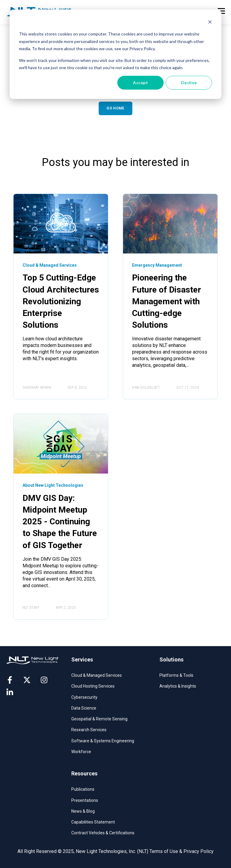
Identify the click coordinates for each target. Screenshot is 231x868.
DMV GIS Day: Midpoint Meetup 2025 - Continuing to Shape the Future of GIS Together (60, 522)
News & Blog (83, 811)
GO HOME (115, 108)
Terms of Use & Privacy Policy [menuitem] (182, 851)
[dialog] (115, 54)
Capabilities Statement (93, 822)
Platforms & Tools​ (176, 675)
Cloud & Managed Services (97, 675)
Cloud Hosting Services (93, 686)
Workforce (81, 752)
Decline (189, 83)
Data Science (84, 708)
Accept (140, 83)
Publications (83, 789)
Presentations (85, 800)
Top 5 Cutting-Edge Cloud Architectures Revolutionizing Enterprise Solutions (61, 301)
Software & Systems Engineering (103, 741)
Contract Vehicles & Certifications (103, 833)
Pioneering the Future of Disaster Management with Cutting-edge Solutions (166, 301)
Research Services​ (89, 730)
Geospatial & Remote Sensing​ (99, 719)
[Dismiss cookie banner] (210, 23)
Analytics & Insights (178, 686)
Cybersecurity (84, 697)
